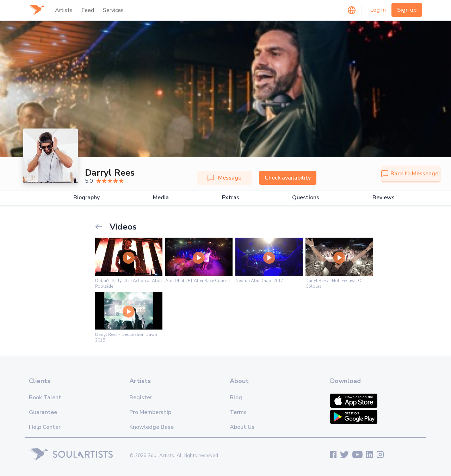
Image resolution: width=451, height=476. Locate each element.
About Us (242, 427)
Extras (231, 198)
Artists (64, 10)
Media (161, 198)
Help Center (45, 427)
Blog (236, 397)
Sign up (407, 10)
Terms (238, 412)
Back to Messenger (411, 174)
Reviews (384, 198)
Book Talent (45, 397)
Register (141, 397)
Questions (306, 198)
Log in (378, 10)
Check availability (288, 178)
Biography (87, 198)
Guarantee (43, 412)
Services (113, 10)
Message (224, 178)
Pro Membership (150, 412)
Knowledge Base (152, 427)
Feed (88, 10)
